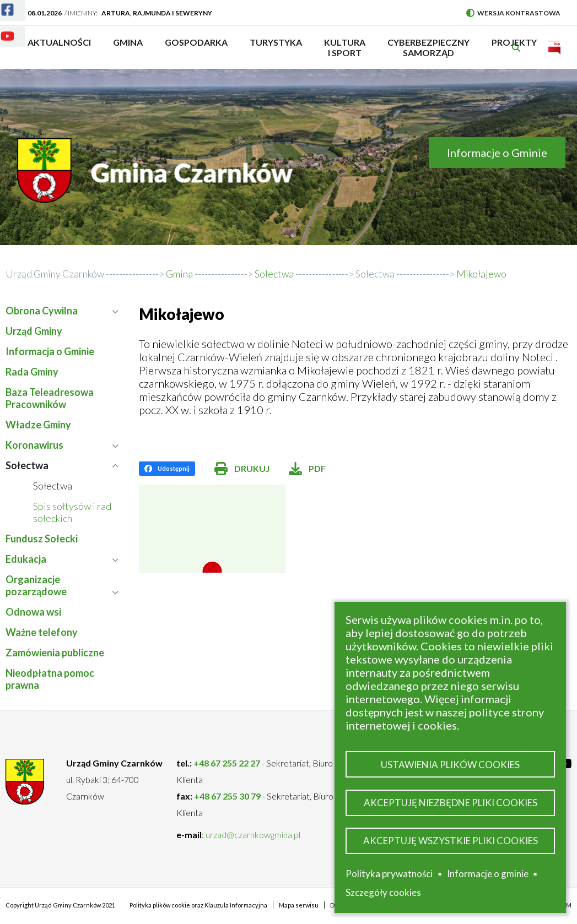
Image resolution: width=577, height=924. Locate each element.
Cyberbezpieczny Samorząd (428, 47)
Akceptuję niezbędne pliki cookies (451, 803)
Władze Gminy (38, 425)
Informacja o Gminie (50, 351)
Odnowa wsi (33, 612)
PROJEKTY (514, 47)
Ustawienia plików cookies (450, 765)
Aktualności (59, 42)
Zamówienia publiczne (55, 653)
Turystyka (276, 47)
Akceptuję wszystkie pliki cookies (451, 841)
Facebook (1, 3)
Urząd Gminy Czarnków (55, 274)
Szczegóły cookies (383, 892)
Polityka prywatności (389, 874)
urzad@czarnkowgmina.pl (253, 835)
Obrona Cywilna (62, 311)
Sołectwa (375, 274)
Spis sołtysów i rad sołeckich (72, 512)
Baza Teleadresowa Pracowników (50, 398)
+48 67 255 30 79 (227, 796)
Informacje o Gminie (497, 153)
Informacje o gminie (488, 874)
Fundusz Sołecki (42, 539)
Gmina (131, 47)
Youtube (1, 29)
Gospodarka (196, 47)
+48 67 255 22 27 (227, 763)
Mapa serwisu (299, 905)
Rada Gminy (32, 372)
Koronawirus (62, 445)
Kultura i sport (345, 47)
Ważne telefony (42, 632)
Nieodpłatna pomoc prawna (50, 679)
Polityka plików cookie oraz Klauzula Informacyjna (198, 905)
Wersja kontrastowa (513, 13)
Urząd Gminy (34, 331)
